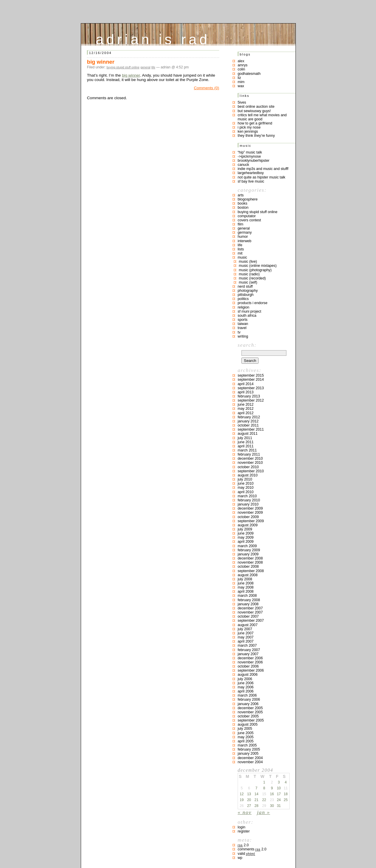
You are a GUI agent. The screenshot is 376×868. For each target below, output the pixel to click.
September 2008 (251, 571)
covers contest (249, 220)
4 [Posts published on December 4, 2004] (286, 782)
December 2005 (250, 708)
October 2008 (248, 567)
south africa (247, 316)
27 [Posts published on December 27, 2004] (249, 806)
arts (241, 195)
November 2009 (250, 513)
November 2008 (250, 562)
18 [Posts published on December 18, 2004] (286, 794)
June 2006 (246, 683)
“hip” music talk (250, 152)
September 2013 (251, 388)
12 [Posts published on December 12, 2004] (242, 794)
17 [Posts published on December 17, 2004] (279, 794)
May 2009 (246, 537)
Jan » (263, 812)
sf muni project (249, 311)
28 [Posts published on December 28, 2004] (256, 806)
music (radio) (249, 274)
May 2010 (246, 488)
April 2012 (246, 413)
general (145, 67)
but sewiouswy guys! (254, 111)
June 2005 (246, 733)
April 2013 (246, 392)
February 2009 (249, 550)
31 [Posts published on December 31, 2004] (279, 806)
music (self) (248, 282)
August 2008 (248, 575)
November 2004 (250, 762)
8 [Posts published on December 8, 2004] (264, 788)
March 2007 (247, 645)
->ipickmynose (249, 156)
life (153, 67)
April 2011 (246, 446)
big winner (101, 62)
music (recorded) (252, 278)
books (242, 203)
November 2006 (250, 662)
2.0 (243, 845)
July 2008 (245, 579)
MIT (240, 253)
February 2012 (249, 417)
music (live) (248, 262)
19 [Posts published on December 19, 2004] (242, 800)
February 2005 (249, 749)
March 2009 (247, 546)
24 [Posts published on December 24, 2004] (279, 800)
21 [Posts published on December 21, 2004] (256, 800)
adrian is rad (153, 38)
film (240, 224)
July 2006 (245, 679)
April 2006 (246, 691)
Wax (241, 86)
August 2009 (248, 525)
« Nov (245, 812)
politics (243, 299)
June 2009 (246, 533)
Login (241, 827)
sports (243, 320)
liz (239, 78)
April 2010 (246, 492)
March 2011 (247, 450)
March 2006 (247, 695)
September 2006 (251, 670)
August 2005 (248, 724)
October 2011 (248, 425)
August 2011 (248, 434)
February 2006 (249, 700)
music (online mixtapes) (258, 266)
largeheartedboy (251, 173)
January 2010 (248, 504)
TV (239, 332)
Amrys (243, 65)
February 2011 (249, 454)
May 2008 (246, 587)
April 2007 (246, 641)
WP (240, 858)
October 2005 (248, 716)
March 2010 (247, 496)
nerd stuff (245, 286)
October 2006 (248, 666)
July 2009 (245, 529)
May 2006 (246, 687)
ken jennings (248, 132)
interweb (245, 241)
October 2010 (248, 467)
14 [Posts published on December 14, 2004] (256, 794)
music (242, 257)
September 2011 (251, 429)
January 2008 (248, 604)
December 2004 (250, 758)
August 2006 (248, 675)
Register (244, 831)
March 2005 (247, 745)
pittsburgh (246, 295)
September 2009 (251, 521)
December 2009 (250, 508)
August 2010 (248, 475)
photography (248, 291)
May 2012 (246, 409)
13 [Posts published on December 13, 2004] (249, 794)
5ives (242, 102)
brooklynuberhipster (254, 161)
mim (241, 82)
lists (241, 249)
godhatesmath (249, 74)
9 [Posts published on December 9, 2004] (272, 788)
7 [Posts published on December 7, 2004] (257, 788)
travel (242, 328)
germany (245, 232)
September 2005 (251, 720)
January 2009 (248, 554)
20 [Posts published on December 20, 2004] (249, 800)
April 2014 (246, 384)
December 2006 (250, 658)
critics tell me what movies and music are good (262, 117)
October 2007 (248, 616)
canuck (243, 165)
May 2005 (246, 737)
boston (243, 208)
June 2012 (246, 404)
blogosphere (248, 199)
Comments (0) (207, 88)
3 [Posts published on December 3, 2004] (279, 782)
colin (241, 69)
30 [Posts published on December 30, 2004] (272, 806)
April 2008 (246, 591)
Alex (241, 61)
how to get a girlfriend (255, 123)
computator (247, 216)
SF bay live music (251, 181)
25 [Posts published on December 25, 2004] (286, 800)
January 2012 (248, 421)
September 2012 (251, 400)
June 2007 (246, 633)
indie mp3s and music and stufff (263, 169)
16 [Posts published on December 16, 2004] (272, 794)
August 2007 (248, 625)
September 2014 (251, 380)
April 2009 (246, 542)
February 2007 (249, 650)
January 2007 (248, 654)
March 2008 (247, 596)
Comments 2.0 (252, 849)
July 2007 (245, 629)
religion (244, 307)
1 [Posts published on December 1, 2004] (264, 782)
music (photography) (255, 270)
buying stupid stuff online (123, 67)
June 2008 (246, 583)
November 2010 (250, 463)
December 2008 (250, 558)
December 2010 (250, 459)
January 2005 (248, 754)
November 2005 (250, 712)
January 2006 (248, 704)
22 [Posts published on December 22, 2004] (264, 800)
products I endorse (252, 303)
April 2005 (246, 741)
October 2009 (248, 517)
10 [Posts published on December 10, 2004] (279, 788)
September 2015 (251, 375)
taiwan (243, 324)
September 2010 (251, 471)
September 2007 (251, 621)
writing (243, 336)
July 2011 (245, 438)
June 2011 (246, 442)
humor (243, 237)
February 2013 (249, 396)
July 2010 (245, 479)
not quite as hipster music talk (261, 177)
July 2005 (245, 729)
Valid (246, 854)
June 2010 (246, 483)
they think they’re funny (256, 136)
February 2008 (249, 600)
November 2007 (250, 612)
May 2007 (246, 637)
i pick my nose (249, 127)
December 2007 (250, 608)
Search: (247, 345)
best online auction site (256, 107)
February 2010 (249, 500)
